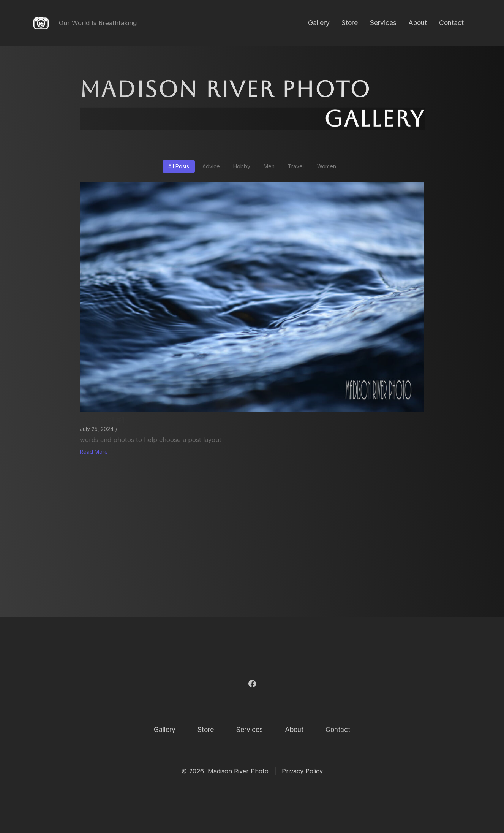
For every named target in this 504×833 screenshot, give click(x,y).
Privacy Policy (302, 771)
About (418, 23)
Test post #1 (102, 420)
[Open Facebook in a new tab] (252, 684)
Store (350, 23)
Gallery (319, 23)
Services (383, 23)
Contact (451, 23)
